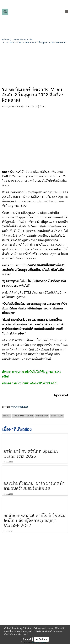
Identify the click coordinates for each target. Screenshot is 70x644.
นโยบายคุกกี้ (23, 634)
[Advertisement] (35, 65)
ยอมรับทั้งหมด (41, 639)
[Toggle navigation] (66, 12)
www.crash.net (19, 407)
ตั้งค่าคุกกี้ (27, 639)
